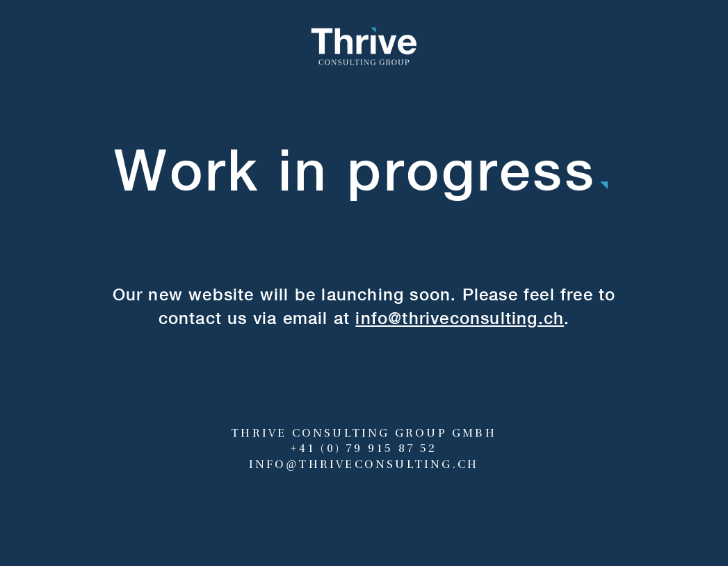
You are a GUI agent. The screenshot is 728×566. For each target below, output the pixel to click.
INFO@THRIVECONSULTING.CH (364, 464)
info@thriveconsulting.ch (460, 318)
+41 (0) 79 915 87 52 (363, 448)
